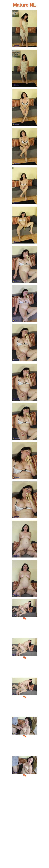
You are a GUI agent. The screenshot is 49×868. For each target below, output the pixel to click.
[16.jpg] (25, 618)
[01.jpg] (25, 30)
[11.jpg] (25, 422)
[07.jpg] (25, 265)
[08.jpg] (25, 304)
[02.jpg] (25, 69)
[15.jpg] (25, 579)
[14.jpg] (25, 540)
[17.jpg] (25, 658)
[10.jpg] (25, 383)
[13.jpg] (25, 501)
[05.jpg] (25, 187)
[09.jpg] (25, 344)
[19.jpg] (25, 736)
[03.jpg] (25, 108)
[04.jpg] (25, 147)
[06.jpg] (25, 226)
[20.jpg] (25, 775)
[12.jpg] (25, 461)
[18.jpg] (25, 697)
